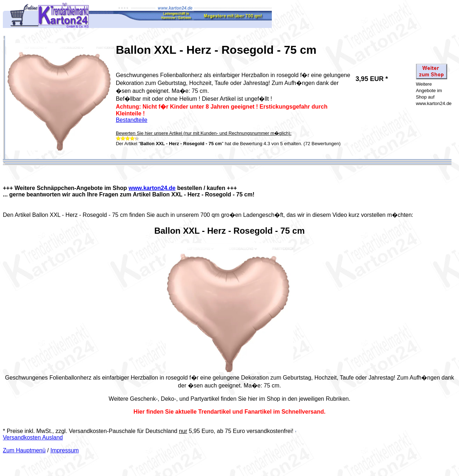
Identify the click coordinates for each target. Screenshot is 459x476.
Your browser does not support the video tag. (229, 308)
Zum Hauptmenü (24, 450)
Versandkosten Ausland (33, 437)
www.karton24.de (152, 188)
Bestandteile (132, 120)
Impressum (65, 450)
